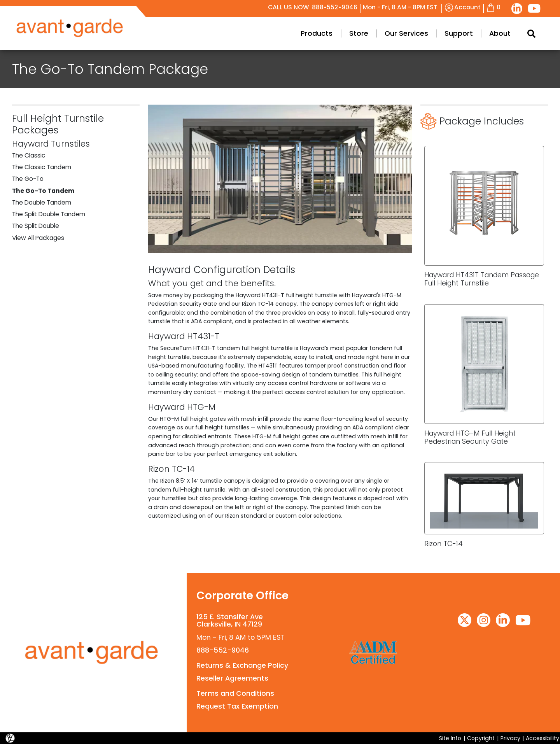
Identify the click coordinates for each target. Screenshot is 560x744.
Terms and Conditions (235, 693)
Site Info (450, 738)
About (500, 33)
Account (463, 7)
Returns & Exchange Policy (242, 665)
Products (317, 33)
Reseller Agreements (232, 678)
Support (459, 33)
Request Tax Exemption (237, 706)
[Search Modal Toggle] (531, 33)
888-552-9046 (223, 650)
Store (359, 33)
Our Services (406, 33)
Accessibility (542, 738)
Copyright (481, 738)
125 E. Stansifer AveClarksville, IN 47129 (230, 621)
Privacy (510, 738)
